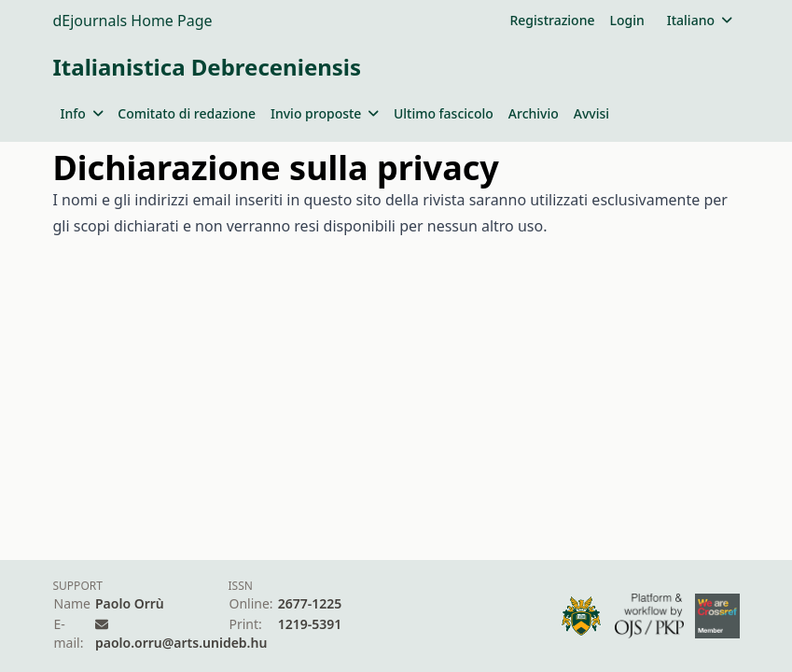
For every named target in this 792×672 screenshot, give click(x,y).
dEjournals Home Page (133, 21)
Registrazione (552, 20)
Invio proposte (325, 113)
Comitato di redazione (187, 113)
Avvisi (591, 113)
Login (626, 20)
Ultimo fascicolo (444, 113)
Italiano (700, 20)
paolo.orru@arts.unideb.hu (181, 643)
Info (82, 113)
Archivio (534, 113)
